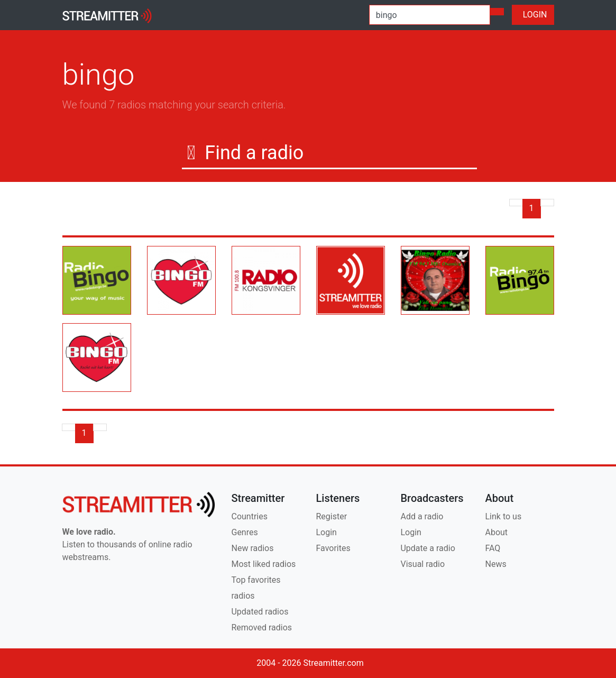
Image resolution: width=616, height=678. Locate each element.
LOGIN (533, 15)
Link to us (503, 516)
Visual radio (422, 564)
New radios (252, 548)
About (496, 532)
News (495, 564)
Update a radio (427, 548)
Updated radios (260, 612)
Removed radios (261, 627)
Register (331, 516)
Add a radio (422, 516)
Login (326, 532)
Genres (244, 532)
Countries (249, 516)
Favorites (333, 548)
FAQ (493, 548)
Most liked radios (263, 564)
